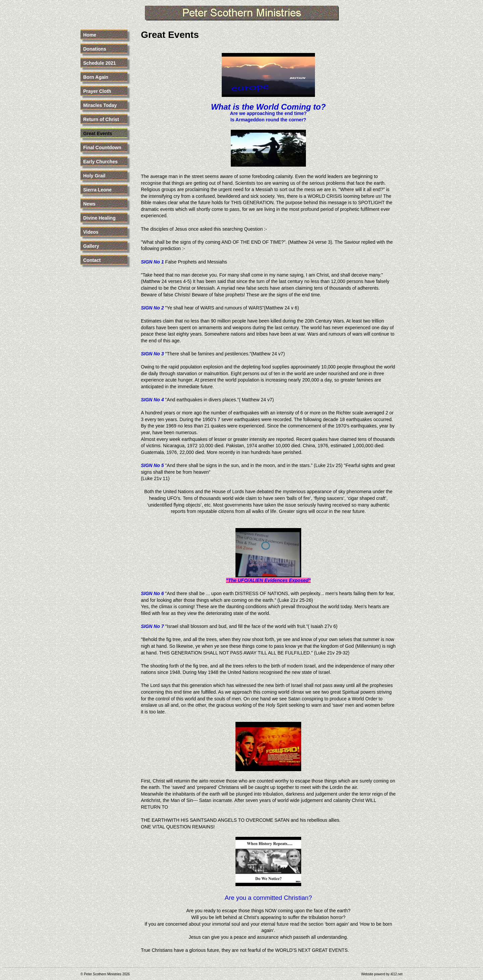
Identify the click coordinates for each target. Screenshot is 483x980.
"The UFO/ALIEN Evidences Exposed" (269, 580)
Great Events (98, 133)
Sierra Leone (97, 190)
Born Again (96, 77)
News (89, 204)
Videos (91, 232)
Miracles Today (100, 105)
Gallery (91, 246)
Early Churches (100, 162)
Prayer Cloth (97, 91)
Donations (95, 49)
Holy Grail (94, 176)
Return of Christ (101, 119)
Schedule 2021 (99, 63)
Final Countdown (102, 148)
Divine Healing (99, 218)
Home (90, 35)
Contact (92, 260)
